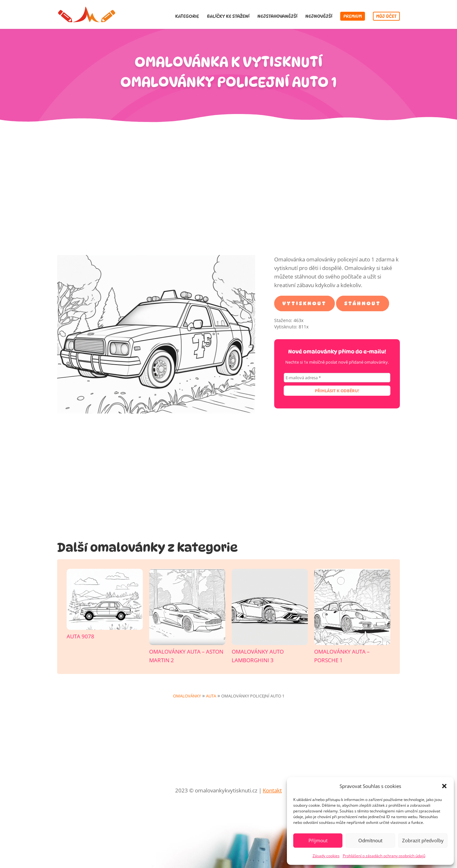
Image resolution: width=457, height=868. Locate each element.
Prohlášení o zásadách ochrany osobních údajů (384, 856)
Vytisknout (305, 303)
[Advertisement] (228, 193)
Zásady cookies (326, 856)
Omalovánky (187, 696)
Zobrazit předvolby (423, 840)
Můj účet (386, 16)
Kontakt (272, 790)
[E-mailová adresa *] (337, 378)
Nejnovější (319, 16)
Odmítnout (370, 840)
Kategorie (187, 16)
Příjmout (318, 840)
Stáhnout (363, 303)
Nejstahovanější (277, 16)
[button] (444, 786)
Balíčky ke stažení (228, 16)
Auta (211, 696)
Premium (353, 16)
